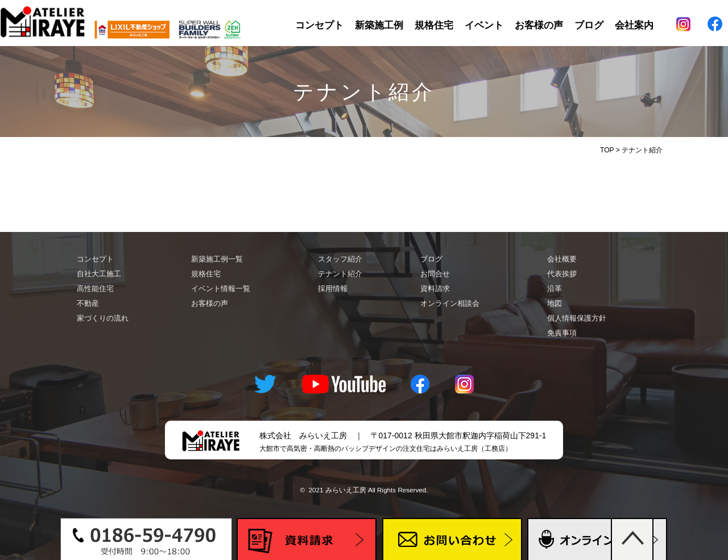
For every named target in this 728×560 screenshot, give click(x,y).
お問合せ (435, 274)
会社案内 (634, 25)
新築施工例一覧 (217, 259)
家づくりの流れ (103, 318)
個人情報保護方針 (577, 318)
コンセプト (319, 25)
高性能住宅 (95, 289)
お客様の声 (539, 25)
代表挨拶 (562, 274)
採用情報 (333, 289)
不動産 (88, 303)
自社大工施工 (99, 274)
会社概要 (562, 259)
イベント (484, 25)
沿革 (555, 289)
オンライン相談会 (450, 303)
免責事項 (562, 333)
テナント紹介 (340, 274)
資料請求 (435, 289)
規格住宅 (434, 25)
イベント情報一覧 (221, 289)
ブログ (589, 25)
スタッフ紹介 (340, 259)
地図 (555, 303)
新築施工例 (379, 25)
